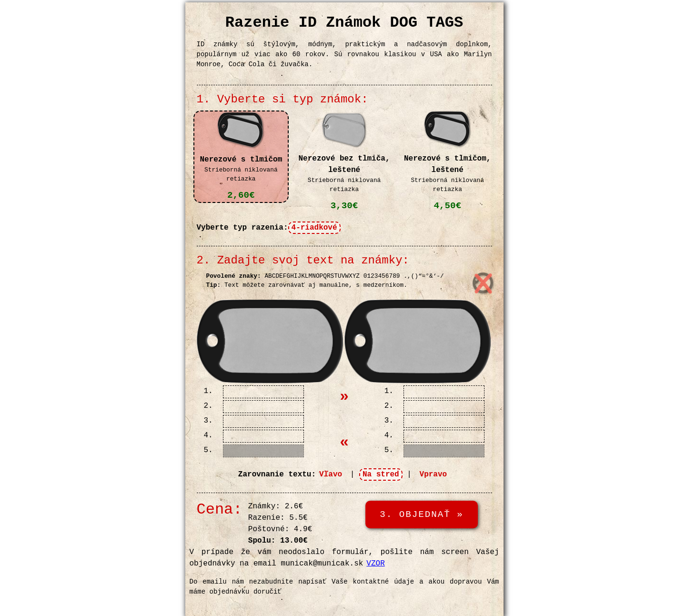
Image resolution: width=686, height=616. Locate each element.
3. (208, 421)
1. (208, 391)
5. (208, 450)
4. (208, 435)
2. (208, 406)
